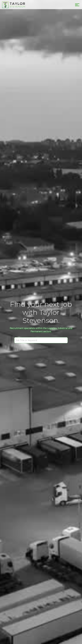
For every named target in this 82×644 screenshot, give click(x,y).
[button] (77, 4)
